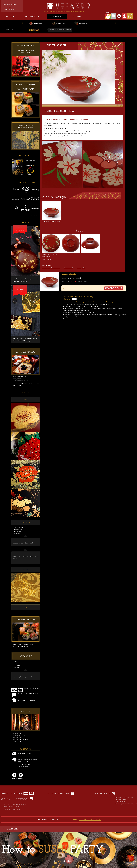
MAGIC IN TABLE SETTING (21, 647)
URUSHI (49, 260)
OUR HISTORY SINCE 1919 (21, 381)
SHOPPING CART (19, 666)
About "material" (68, 268)
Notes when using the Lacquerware (51, 268)
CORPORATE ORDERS (33, 16)
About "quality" (81, 268)
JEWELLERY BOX (58, 23)
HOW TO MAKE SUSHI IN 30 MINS (23, 645)
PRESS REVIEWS (18, 737)
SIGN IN (16, 662)
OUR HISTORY (18, 733)
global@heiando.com (78, 316)
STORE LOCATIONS (19, 741)
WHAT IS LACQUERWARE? (21, 735)
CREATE (16, 664)
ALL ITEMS (77, 16)
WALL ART (37, 30)
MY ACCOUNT (26, 656)
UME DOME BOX (36, 23)
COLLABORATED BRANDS (21, 739)
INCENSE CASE (81, 23)
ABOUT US (10, 16)
